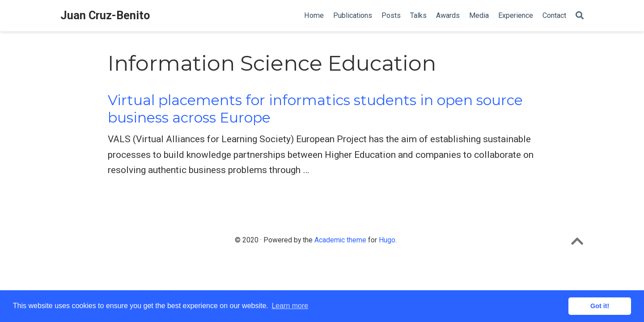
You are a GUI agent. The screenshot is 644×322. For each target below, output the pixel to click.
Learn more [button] (290, 306)
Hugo (387, 240)
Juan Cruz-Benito (105, 15)
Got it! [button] (600, 306)
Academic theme (340, 240)
